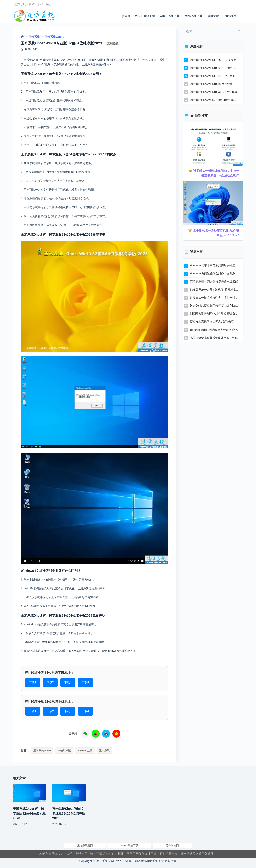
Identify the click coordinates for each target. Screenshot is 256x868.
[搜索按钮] (239, 31)
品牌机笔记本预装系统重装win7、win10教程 (215, 338)
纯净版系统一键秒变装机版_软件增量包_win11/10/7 (215, 290)
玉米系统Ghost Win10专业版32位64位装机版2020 (29, 813)
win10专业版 (85, 751)
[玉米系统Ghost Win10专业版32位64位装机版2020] (29, 793)
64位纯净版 (64, 751)
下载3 (68, 682)
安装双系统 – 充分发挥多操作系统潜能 (214, 281)
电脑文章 (213, 16)
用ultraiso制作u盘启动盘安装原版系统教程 (215, 330)
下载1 (33, 682)
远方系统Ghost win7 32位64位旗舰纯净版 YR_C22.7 (215, 100)
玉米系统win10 (42, 751)
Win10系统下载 (170, 16)
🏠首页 (126, 16)
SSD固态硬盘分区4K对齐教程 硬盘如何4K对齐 (215, 314)
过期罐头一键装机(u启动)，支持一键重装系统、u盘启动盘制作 (215, 298)
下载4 (85, 682)
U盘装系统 (230, 16)
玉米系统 (104, 751)
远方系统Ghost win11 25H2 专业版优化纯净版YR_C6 (215, 60)
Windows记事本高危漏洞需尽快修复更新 (215, 265)
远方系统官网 (85, 845)
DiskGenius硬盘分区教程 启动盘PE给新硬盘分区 (215, 306)
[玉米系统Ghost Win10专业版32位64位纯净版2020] (69, 793)
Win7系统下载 (193, 16)
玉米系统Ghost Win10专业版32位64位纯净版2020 (69, 813)
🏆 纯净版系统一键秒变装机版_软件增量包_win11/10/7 (214, 233)
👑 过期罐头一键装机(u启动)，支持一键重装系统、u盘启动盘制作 (214, 173)
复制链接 (113, 43)
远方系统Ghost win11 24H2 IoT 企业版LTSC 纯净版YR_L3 (215, 76)
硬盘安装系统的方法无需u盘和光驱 (212, 322)
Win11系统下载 (145, 16)
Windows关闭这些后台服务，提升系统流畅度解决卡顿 (215, 273)
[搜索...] (209, 31)
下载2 (50, 682)
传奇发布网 (172, 845)
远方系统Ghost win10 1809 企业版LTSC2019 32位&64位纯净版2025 (215, 84)
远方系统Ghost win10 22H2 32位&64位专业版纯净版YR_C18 (215, 68)
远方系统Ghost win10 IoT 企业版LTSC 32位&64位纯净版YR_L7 (215, 92)
